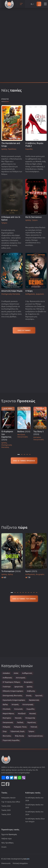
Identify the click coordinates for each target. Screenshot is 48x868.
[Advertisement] (24, 363)
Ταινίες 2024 (6, 814)
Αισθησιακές (7, 678)
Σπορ (5, 731)
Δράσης (30, 687)
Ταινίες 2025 (6, 810)
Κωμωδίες (31, 709)
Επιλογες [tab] (5, 99)
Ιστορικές (15, 704)
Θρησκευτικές (34, 700)
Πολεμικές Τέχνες (20, 727)
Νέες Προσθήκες (7, 843)
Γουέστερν (7, 687)
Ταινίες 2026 (6, 806)
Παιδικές (20, 722)
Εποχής (29, 696)
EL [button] (33, 4)
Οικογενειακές (8, 722)
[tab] (19, 454)
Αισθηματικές (27, 673)
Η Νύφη (29, 291)
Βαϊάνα (24, 431)
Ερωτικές (39, 696)
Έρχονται (9, 834)
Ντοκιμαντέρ (30, 718)
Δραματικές (19, 687)
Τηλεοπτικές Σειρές (17, 731)
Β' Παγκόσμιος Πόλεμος (11, 682)
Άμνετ (31, 571)
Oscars (4, 847)
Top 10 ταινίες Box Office (11, 802)
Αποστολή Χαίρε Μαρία (12, 291)
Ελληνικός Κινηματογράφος (13, 691)
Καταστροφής (28, 704)
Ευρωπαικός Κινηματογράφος (14, 700)
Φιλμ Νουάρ (19, 736)
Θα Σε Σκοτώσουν (34, 217)
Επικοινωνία (6, 863)
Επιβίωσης (31, 691)
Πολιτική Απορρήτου (20, 863)
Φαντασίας (7, 736)
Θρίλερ (5, 704)
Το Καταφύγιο (11, 571)
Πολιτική (34, 727)
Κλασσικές (7, 709)
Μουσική (33, 714)
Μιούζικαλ (22, 714)
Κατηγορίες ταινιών (8, 798)
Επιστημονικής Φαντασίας (13, 696)
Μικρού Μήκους (8, 714)
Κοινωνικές (19, 709)
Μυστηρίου (7, 718)
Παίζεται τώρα (6, 839)
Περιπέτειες (32, 722)
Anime (16, 673)
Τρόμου (31, 731)
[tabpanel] (24, 212)
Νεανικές (18, 718)
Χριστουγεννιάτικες (36, 736)
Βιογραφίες (28, 682)
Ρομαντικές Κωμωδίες (11, 740)
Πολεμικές (6, 727)
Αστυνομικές (21, 678)
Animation (6, 673)
